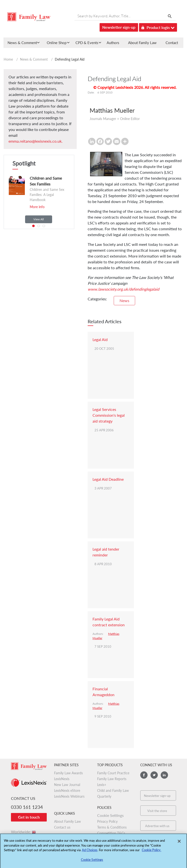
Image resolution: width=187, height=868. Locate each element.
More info (37, 207)
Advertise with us (157, 826)
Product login (158, 27)
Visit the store (157, 811)
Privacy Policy (107, 821)
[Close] (179, 843)
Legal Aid (100, 339)
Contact (172, 43)
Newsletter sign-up (119, 27)
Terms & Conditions (112, 827)
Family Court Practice (113, 773)
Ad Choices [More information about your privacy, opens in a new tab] (90, 852)
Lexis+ (102, 785)
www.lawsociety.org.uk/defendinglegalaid (123, 289)
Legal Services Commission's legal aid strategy (109, 415)
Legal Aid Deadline (108, 479)
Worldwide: (24, 832)
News (124, 300)
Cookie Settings (110, 815)
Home (8, 59)
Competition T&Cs (111, 833)
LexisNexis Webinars (69, 796)
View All (39, 219)
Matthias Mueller (112, 110)
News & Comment (34, 59)
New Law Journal (67, 785)
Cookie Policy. (151, 852)
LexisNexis (62, 779)
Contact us (62, 827)
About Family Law (142, 43)
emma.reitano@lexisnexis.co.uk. (36, 141)
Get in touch (29, 817)
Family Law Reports (112, 779)
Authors (113, 43)
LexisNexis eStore (67, 790)
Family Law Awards (68, 773)
